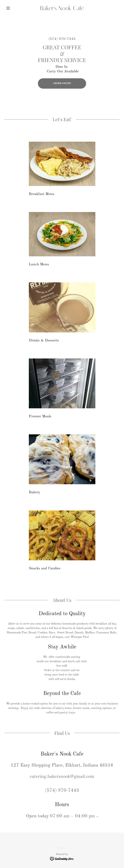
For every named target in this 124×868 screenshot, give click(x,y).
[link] (62, 8)
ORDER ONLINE (62, 83)
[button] (13, 8)
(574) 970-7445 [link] (62, 39)
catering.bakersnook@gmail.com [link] (62, 777)
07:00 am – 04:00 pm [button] (72, 816)
